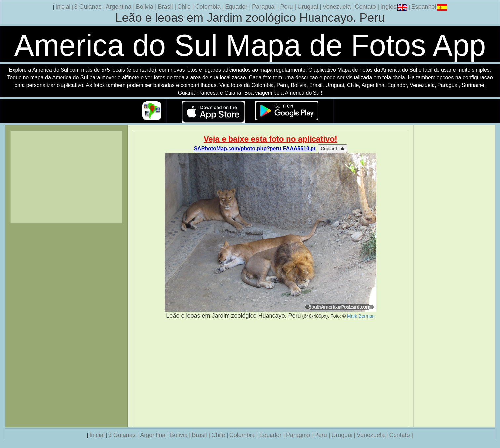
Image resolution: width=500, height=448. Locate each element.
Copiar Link (333, 149)
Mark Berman (361, 316)
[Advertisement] (271, 373)
